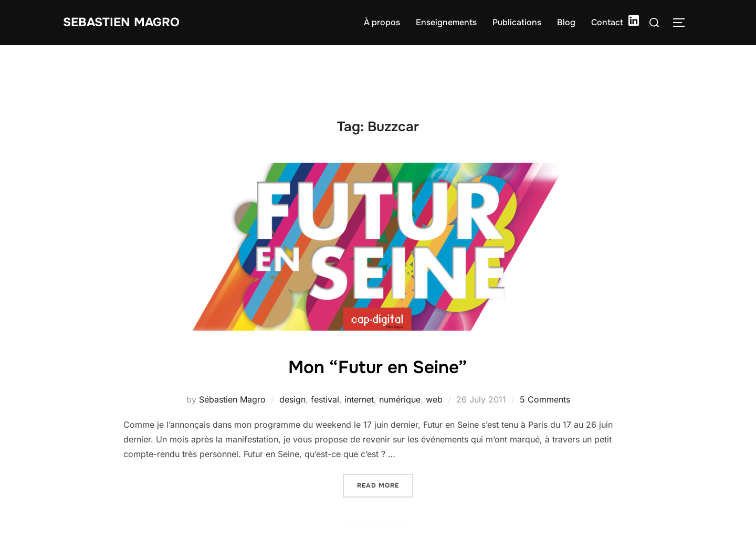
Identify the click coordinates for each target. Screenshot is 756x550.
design (292, 399)
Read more (385, 485)
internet (359, 399)
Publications (517, 22)
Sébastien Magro (232, 399)
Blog (566, 22)
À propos (382, 22)
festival (325, 399)
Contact (607, 22)
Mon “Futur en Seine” (377, 366)
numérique (400, 399)
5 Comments (545, 399)
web (434, 399)
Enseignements (446, 22)
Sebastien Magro (128, 22)
